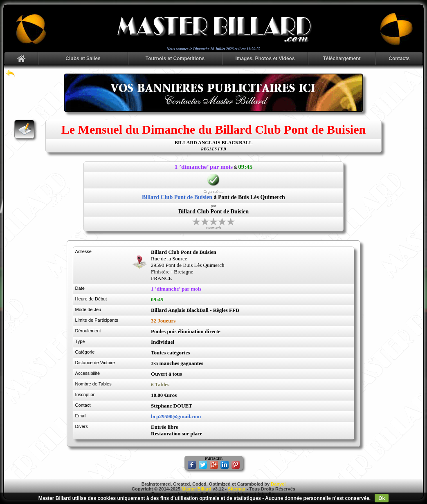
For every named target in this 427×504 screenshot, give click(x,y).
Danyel (278, 484)
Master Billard (197, 489)
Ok (382, 498)
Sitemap (237, 489)
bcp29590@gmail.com (176, 416)
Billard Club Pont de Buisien (177, 197)
